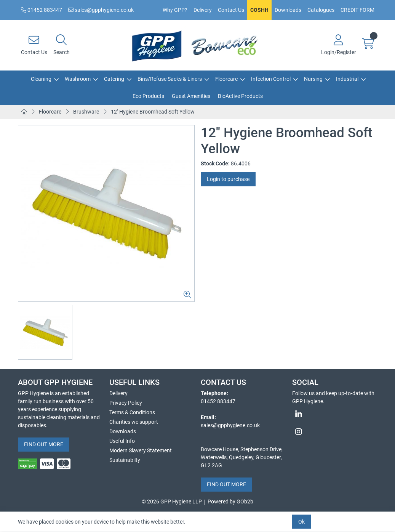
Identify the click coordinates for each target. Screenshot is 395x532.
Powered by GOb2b (230, 502)
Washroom (78, 79)
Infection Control (271, 79)
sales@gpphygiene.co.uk (101, 10)
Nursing (313, 79)
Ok (301, 522)
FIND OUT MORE (44, 444)
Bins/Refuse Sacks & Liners (170, 79)
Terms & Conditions (132, 412)
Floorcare (226, 79)
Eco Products (148, 96)
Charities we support (134, 422)
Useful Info (122, 441)
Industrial (347, 79)
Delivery (203, 10)
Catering (114, 79)
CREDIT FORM (357, 10)
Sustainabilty (125, 460)
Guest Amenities (191, 96)
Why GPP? (175, 10)
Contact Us (231, 10)
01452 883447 (42, 10)
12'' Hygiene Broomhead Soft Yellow (153, 112)
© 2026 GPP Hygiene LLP (172, 502)
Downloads (288, 10)
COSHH (259, 10)
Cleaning (41, 79)
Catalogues (321, 10)
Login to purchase (228, 179)
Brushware (86, 112)
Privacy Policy (126, 403)
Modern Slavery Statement (141, 450)
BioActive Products (240, 96)
